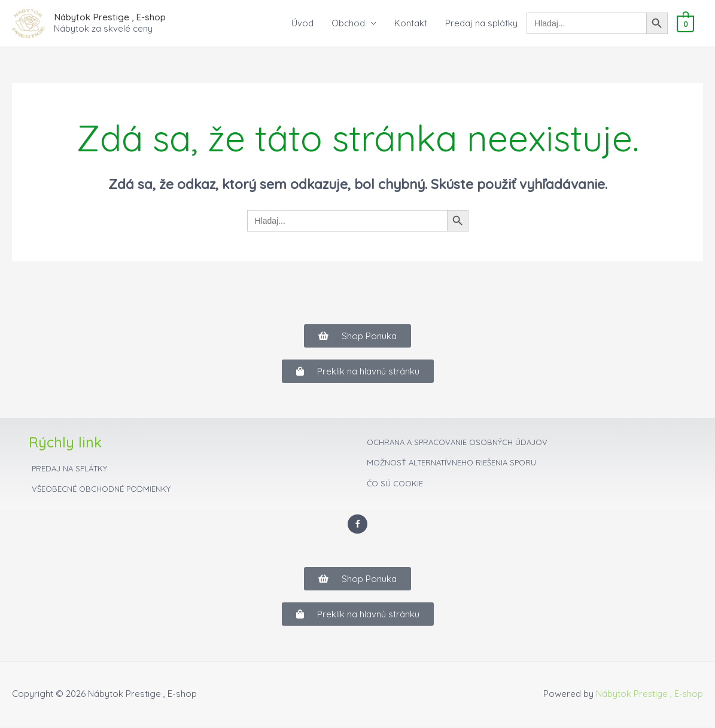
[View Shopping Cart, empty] (686, 24)
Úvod (304, 24)
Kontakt (412, 24)
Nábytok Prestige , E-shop (109, 17)
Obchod (349, 24)
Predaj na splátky (483, 24)
